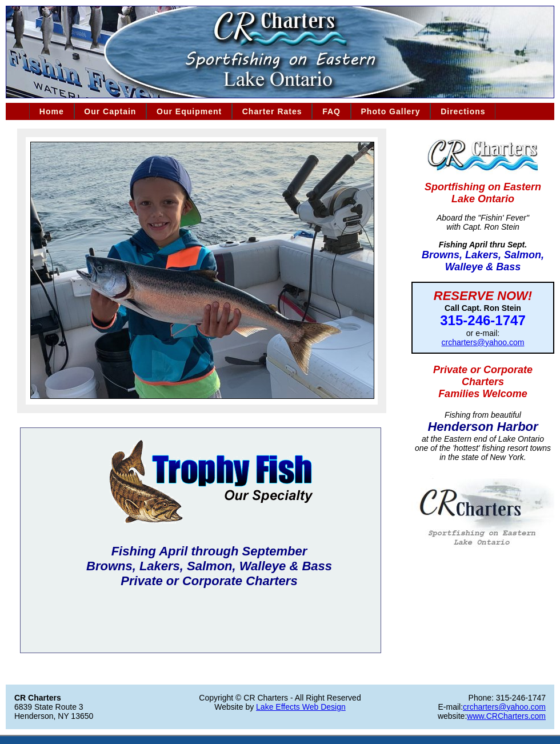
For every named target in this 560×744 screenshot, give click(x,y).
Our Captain (110, 111)
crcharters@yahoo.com (483, 342)
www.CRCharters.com (506, 716)
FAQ (331, 111)
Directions (463, 111)
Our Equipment (189, 111)
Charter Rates (272, 111)
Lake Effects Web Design (301, 707)
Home (52, 111)
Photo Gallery (391, 111)
